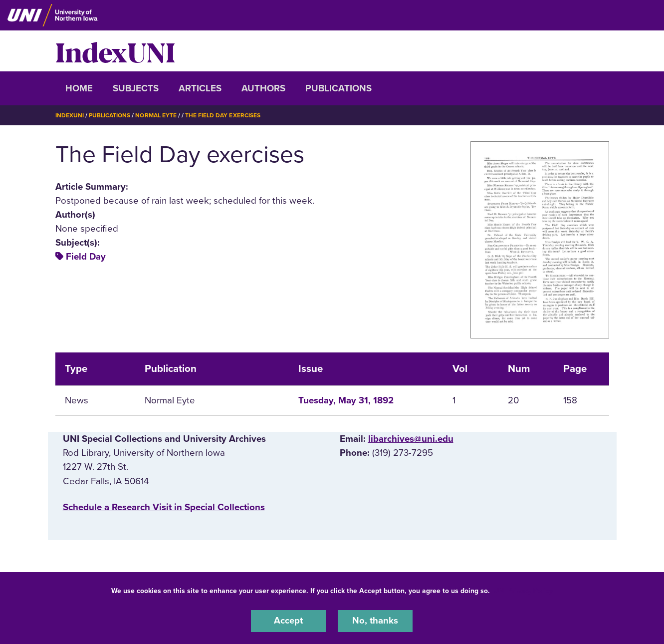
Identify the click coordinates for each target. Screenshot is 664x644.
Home (79, 88)
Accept (288, 621)
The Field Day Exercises (223, 115)
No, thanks (375, 621)
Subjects (136, 88)
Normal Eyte (156, 115)
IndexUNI (115, 51)
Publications (338, 88)
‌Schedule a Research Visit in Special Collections (164, 507)
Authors (263, 88)
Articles (200, 88)
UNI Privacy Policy (523, 591)
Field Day (86, 257)
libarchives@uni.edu (411, 438)
